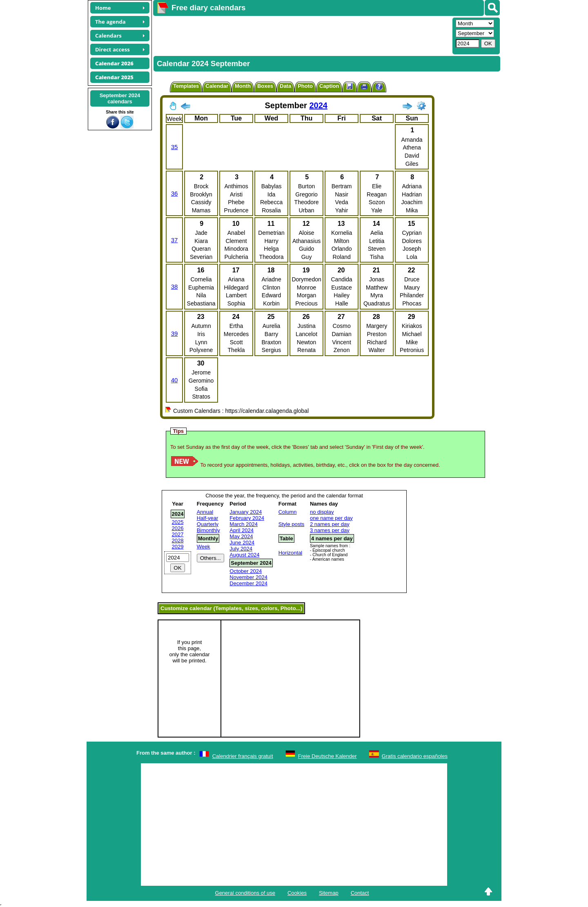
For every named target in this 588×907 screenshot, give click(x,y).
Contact (360, 893)
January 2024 (246, 512)
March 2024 (244, 524)
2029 (178, 547)
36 (175, 193)
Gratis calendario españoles (415, 756)
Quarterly (208, 524)
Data (285, 86)
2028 (178, 540)
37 (175, 240)
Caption (329, 86)
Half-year (208, 518)
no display (322, 512)
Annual (205, 512)
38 (175, 286)
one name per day (331, 518)
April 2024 (242, 530)
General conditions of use (245, 893)
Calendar (217, 86)
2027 (178, 534)
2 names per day (330, 524)
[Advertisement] (302, 35)
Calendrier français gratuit (243, 756)
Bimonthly (208, 530)
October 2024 (246, 571)
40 (175, 380)
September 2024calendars (120, 98)
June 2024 (242, 543)
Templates (186, 86)
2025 (178, 522)
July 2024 (241, 549)
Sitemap (329, 893)
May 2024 (241, 536)
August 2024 (244, 555)
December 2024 (248, 583)
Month (243, 86)
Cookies (297, 893)
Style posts (292, 524)
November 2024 (248, 577)
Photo (305, 86)
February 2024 (247, 518)
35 (175, 147)
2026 (178, 528)
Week (204, 547)
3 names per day (330, 530)
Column (288, 512)
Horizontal (291, 553)
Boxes (265, 86)
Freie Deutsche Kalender (327, 756)
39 (175, 333)
